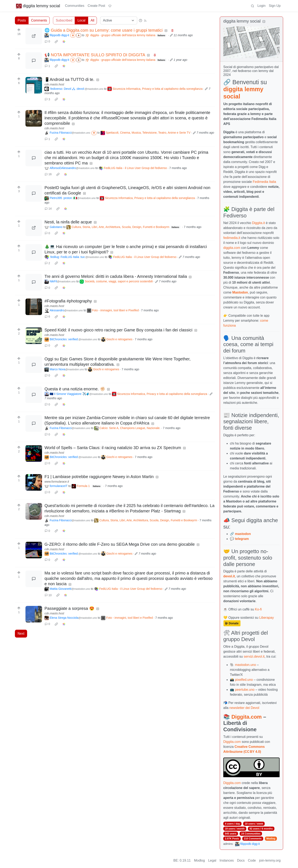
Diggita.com (246, 717)
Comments (39, 20)
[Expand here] (34, 85)
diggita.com (232, 248)
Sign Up (275, 6)
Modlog (271, 839)
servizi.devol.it (254, 656)
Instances (227, 860)
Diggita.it (258, 223)
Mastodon (240, 292)
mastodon (243, 534)
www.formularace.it (57, 482)
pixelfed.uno (244, 680)
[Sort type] (119, 20)
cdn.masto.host (54, 84)
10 (48, 595)
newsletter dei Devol (244, 708)
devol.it (229, 576)
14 (48, 209)
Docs (241, 860)
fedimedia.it (232, 238)
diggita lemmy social (38, 6)
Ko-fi (258, 609)
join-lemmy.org (270, 860)
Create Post (96, 6)
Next (21, 634)
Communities (75, 6)
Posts (22, 20)
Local (81, 20)
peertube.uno (245, 690)
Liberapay (267, 618)
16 (48, 174)
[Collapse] (264, 22)
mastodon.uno (245, 665)
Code (252, 860)
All (93, 20)
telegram (242, 539)
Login (261, 6)
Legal (212, 860)
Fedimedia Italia (264, 182)
